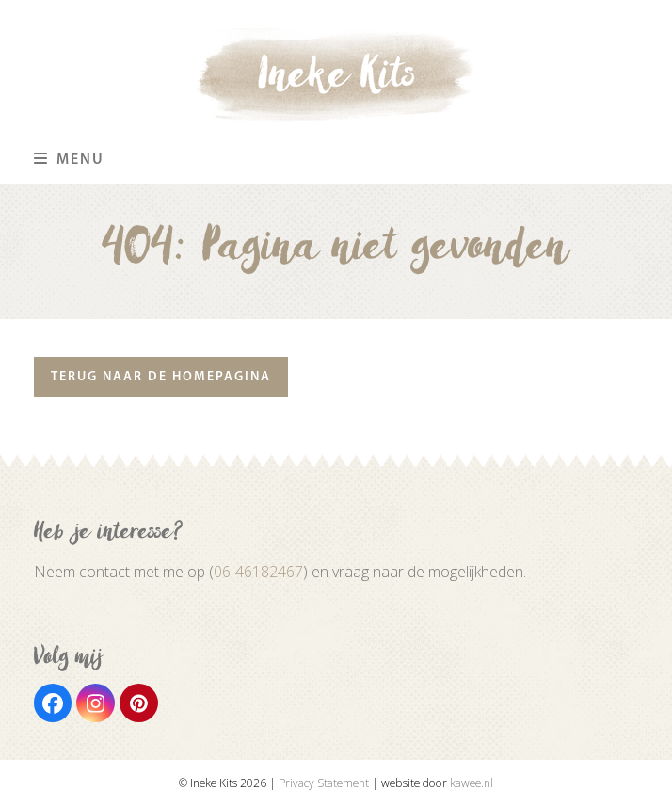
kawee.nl (472, 783)
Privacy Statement (324, 783)
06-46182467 (258, 572)
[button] (69, 160)
